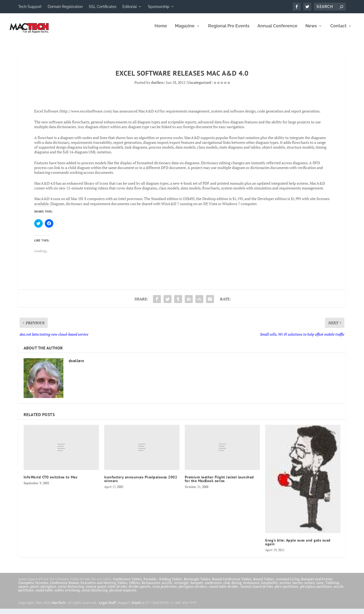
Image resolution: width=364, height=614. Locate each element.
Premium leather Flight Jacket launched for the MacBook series (219, 483)
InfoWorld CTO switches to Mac (51, 481)
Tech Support (30, 7)
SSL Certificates (103, 7)
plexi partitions (287, 590)
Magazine (185, 30)
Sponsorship (159, 7)
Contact (338, 30)
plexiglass (48, 590)
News (311, 30)
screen (310, 586)
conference (213, 586)
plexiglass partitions (316, 590)
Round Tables (264, 583)
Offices (135, 586)
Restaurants (151, 586)
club (227, 586)
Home (161, 30)
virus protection (165, 590)
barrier (298, 586)
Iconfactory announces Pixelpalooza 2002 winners (141, 483)
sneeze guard (96, 590)
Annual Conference (277, 30)
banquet (197, 586)
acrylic (167, 586)
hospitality (269, 586)
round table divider (224, 590)
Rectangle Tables (197, 583)
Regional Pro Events (229, 30)
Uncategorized (199, 86)
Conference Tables (127, 583)
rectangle (181, 586)
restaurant (251, 586)
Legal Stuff (107, 606)
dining (236, 586)
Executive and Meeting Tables (104, 586)
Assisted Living (288, 583)
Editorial (130, 7)
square (23, 590)
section (285, 586)
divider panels (140, 590)
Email (136, 606)
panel (35, 590)
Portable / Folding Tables (163, 583)
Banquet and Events (317, 583)
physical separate (123, 594)
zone (320, 586)
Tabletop (332, 586)
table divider (117, 590)
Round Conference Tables (232, 583)
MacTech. (59, 606)
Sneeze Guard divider (257, 590)
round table (44, 594)
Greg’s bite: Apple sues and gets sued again (298, 546)
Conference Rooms (65, 586)
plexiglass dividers (193, 590)
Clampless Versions (33, 586)
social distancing (71, 590)
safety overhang (67, 594)
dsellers (157, 86)
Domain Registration (65, 7)
